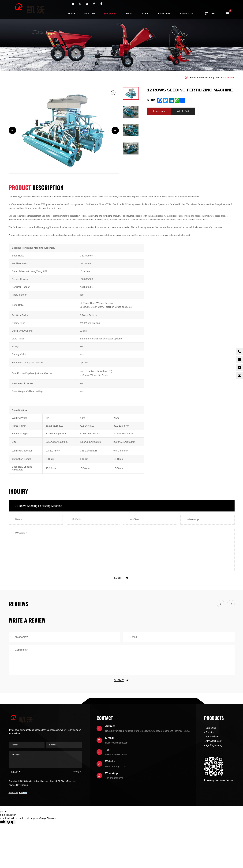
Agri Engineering (214, 745)
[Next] (115, 130)
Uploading (75, 772)
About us (90, 14)
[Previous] (12, 130)
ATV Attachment (213, 741)
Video (144, 14)
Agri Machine (218, 78)
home (193, 78)
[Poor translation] (11, 822)
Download (163, 14)
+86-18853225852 (114, 778)
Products (110, 14)
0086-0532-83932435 (116, 755)
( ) (228, 14)
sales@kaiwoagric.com (117, 743)
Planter (231, 78)
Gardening (211, 728)
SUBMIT (121, 578)
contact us (186, 14)
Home (72, 14)
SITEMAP (13, 793)
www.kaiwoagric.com (116, 766)
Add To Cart (183, 111)
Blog (129, 14)
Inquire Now (159, 111)
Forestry (210, 732)
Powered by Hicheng (18, 785)
